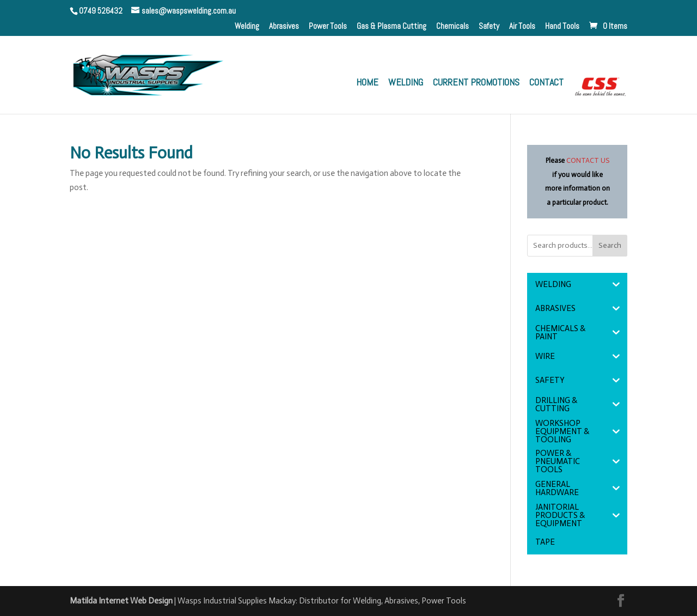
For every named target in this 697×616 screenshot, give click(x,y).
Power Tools (328, 26)
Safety (489, 26)
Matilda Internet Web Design (121, 601)
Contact (546, 83)
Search (610, 245)
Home (367, 83)
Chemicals (453, 26)
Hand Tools (562, 26)
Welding (247, 26)
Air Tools (522, 26)
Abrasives (284, 26)
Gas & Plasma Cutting (392, 26)
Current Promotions (476, 83)
